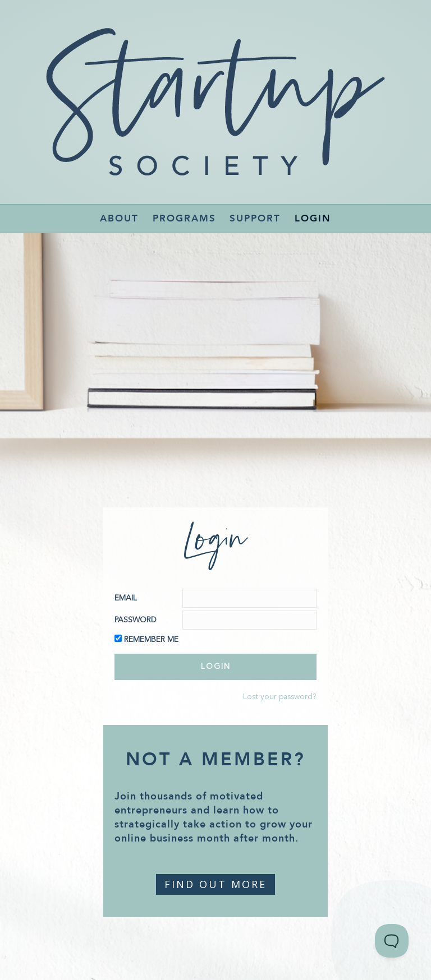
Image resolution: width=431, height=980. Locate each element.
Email (126, 598)
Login (313, 218)
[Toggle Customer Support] (392, 941)
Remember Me (151, 640)
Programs (184, 218)
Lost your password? (280, 697)
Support (255, 218)
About (119, 218)
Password (136, 620)
